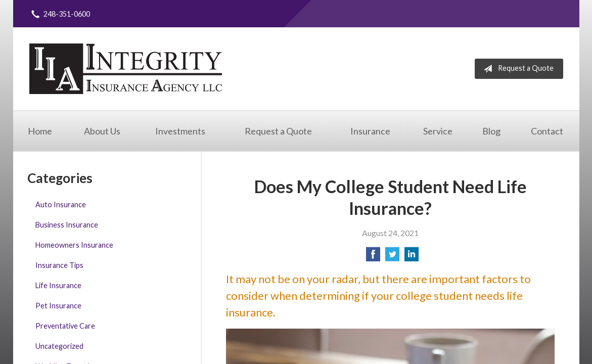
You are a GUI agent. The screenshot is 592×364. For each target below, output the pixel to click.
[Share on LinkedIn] (412, 257)
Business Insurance (67, 225)
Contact (547, 131)
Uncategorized (59, 346)
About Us (102, 131)
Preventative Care (65, 326)
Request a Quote (516, 69)
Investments (180, 131)
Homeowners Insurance (74, 245)
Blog (491, 131)
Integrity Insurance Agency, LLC (126, 69)
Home (40, 131)
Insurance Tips (59, 265)
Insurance (370, 131)
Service (438, 131)
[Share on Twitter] (392, 257)
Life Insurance (58, 285)
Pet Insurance (58, 306)
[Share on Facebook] (373, 257)
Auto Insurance (61, 204)
